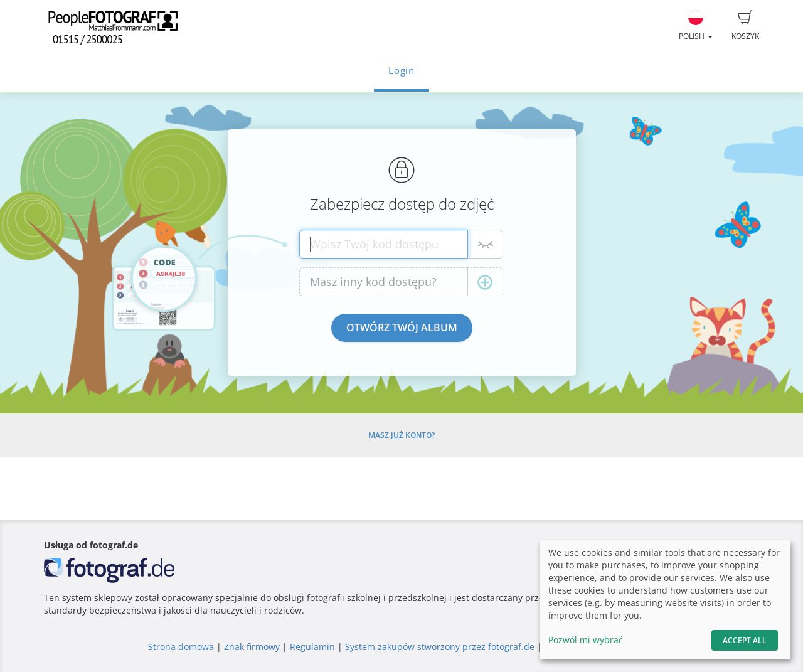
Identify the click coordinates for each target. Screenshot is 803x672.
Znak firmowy (253, 647)
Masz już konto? (401, 435)
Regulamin (312, 647)
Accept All (745, 640)
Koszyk (745, 26)
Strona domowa (181, 647)
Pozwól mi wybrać (586, 640)
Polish (696, 26)
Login (401, 71)
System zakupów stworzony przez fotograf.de (440, 647)
